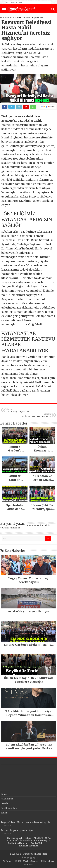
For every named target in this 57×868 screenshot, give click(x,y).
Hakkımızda (7, 799)
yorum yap (38, 18)
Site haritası (12, 838)
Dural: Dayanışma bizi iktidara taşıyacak (22, 410)
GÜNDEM (26, 18)
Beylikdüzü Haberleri (18, 843)
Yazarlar (5, 803)
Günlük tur (28, 854)
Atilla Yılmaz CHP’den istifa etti (35, 415)
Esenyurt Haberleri (28, 846)
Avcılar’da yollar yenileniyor (17, 830)
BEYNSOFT (16, 854)
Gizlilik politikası (9, 808)
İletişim (4, 813)
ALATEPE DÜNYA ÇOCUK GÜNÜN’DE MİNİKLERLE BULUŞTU (29, 839)
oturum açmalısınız (10, 528)
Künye (4, 794)
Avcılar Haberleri (40, 843)
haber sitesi (41, 854)
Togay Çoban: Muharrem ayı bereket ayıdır (26, 822)
